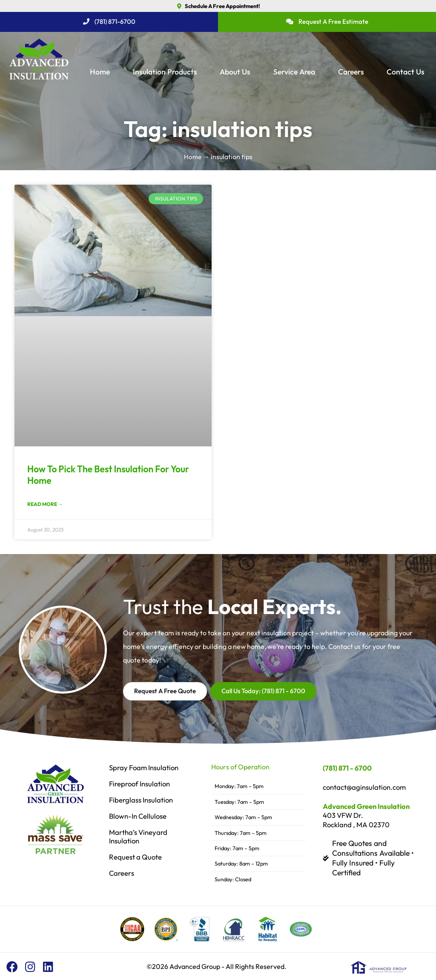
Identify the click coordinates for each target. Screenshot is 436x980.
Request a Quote (136, 857)
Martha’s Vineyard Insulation (139, 837)
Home (100, 72)
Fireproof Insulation (141, 784)
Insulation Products (165, 72)
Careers (351, 72)
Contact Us (406, 72)
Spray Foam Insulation (146, 768)
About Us (235, 72)
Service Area (294, 72)
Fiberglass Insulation (143, 800)
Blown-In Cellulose (140, 817)
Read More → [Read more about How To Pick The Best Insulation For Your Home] (45, 505)
